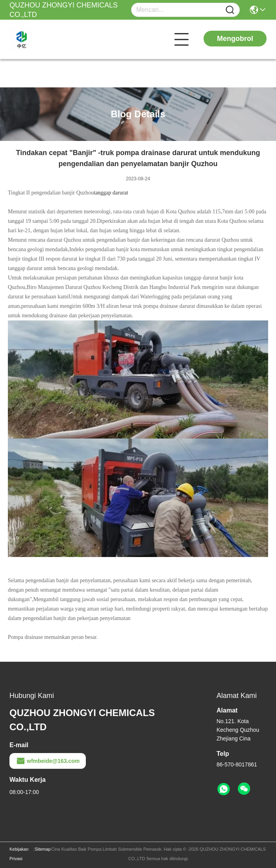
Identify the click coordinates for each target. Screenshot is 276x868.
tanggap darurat (111, 193)
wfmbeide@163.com (48, 761)
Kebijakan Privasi (19, 854)
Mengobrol (235, 39)
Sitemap (43, 849)
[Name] (230, 10)
